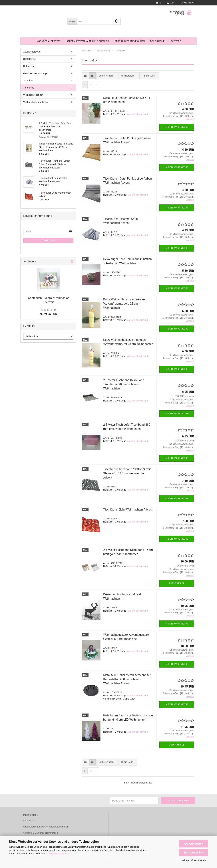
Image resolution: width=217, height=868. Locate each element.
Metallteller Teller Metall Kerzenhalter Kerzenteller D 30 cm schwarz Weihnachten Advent (127, 679)
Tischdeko (29, 88)
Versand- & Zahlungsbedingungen (40, 833)
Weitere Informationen (193, 860)
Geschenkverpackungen (36, 73)
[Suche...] (72, 21)
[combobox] (107, 76)
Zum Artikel (177, 583)
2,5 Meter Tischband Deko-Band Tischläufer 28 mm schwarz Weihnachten (124, 384)
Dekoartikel (29, 66)
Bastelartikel (30, 59)
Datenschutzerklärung (57, 854)
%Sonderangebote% (49, 41)
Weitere (176, 41)
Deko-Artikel (158, 41)
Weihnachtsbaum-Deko (35, 102)
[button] (158, 3)
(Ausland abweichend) (137, 114)
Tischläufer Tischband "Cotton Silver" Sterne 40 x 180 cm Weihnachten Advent (127, 473)
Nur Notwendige (193, 853)
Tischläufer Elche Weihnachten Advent (128, 510)
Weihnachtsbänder (33, 95)
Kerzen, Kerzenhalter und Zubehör (88, 41)
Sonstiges (28, 80)
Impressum (29, 820)
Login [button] (171, 3)
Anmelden (48, 240)
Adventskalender (32, 52)
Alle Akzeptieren (193, 844)
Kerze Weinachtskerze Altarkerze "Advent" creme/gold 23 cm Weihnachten (124, 304)
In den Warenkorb (177, 127)
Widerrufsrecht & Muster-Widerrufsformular (46, 827)
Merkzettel (187, 3)
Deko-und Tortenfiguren (130, 41)
